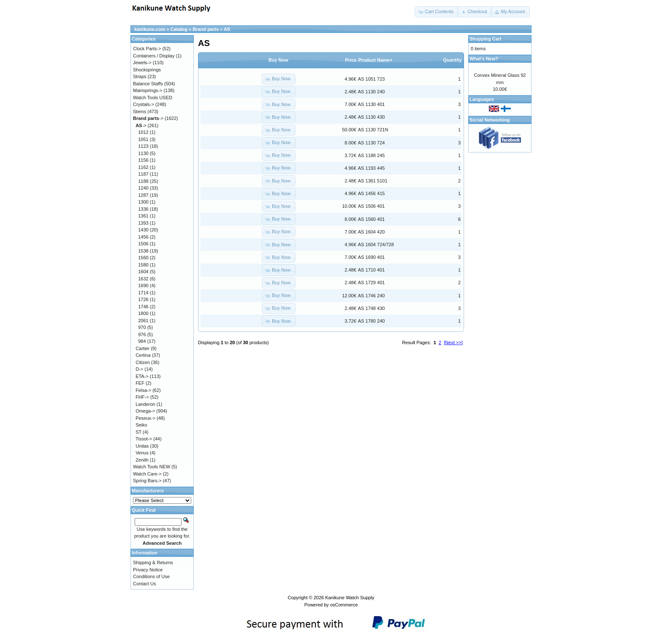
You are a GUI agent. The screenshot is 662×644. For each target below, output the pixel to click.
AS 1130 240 (372, 92)
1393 (143, 223)
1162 (143, 167)
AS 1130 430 (372, 117)
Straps (140, 76)
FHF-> (142, 397)
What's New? (484, 59)
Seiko (141, 425)
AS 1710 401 (372, 270)
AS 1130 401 (372, 104)
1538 (143, 251)
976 (142, 334)
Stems (140, 111)
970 (142, 327)
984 (142, 341)
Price (351, 60)
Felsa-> (143, 390)
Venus (142, 453)
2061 (143, 321)
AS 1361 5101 (373, 181)
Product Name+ (375, 60)
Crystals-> (144, 104)
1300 (143, 202)
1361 (143, 216)
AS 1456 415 (372, 193)
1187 (143, 174)
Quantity (452, 60)
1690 (143, 285)
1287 (143, 195)
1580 (143, 265)
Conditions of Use (151, 576)
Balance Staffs (148, 84)
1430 (143, 230)
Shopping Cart (486, 39)
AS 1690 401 (372, 257)
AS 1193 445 (372, 168)
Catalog (179, 29)
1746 (143, 307)
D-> (139, 369)
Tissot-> (144, 439)
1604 (143, 272)
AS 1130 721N (373, 130)
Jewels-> (142, 62)
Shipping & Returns (153, 562)
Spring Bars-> (147, 481)
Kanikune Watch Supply (350, 598)
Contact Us (144, 584)
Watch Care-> (147, 474)
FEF (140, 383)
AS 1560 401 (372, 219)
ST (138, 432)
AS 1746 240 (372, 296)
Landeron (145, 404)
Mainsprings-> (148, 90)
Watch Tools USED (153, 98)
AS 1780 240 (372, 321)
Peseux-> (145, 418)
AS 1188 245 (372, 155)
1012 (143, 132)
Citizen (143, 362)
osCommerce (344, 605)
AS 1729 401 (372, 283)
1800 (143, 313)
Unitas (142, 446)
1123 (143, 146)
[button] (437, 12)
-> (148, 118)
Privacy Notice (148, 570)
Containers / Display (154, 56)
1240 (143, 188)
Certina (143, 355)
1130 (143, 153)
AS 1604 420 (372, 232)
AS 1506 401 (372, 206)
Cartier (142, 348)
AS (227, 29)
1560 (143, 258)
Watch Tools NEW (152, 467)
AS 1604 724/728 (376, 245)
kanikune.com (150, 29)
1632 (143, 279)
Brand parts (206, 29)
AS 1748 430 (372, 308)
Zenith (142, 460)
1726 (143, 299)
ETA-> (142, 376)
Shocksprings (147, 70)
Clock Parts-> (147, 49)
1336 (143, 209)
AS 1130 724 (372, 143)
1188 (143, 181)
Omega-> (145, 411)
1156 (143, 160)
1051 (143, 139)
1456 (143, 237)
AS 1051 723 (372, 79)
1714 (143, 293)
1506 (143, 244)
